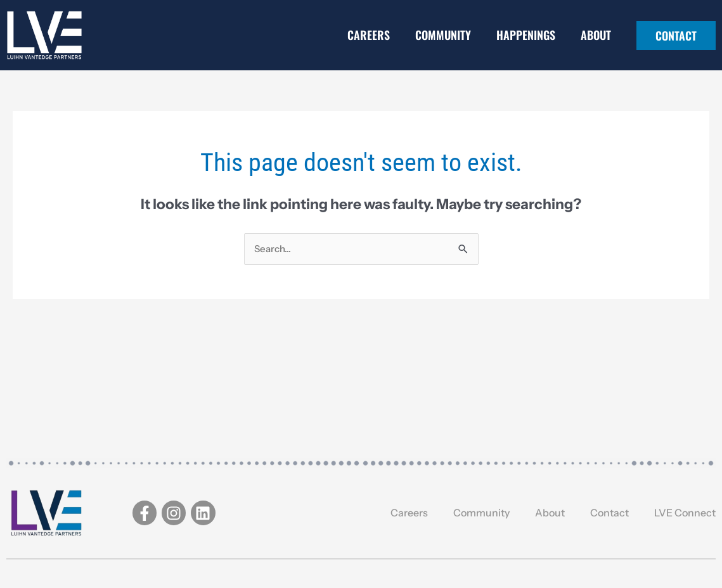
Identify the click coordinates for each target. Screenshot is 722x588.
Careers (369, 35)
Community (443, 35)
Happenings (526, 35)
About (596, 35)
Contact (609, 513)
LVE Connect (685, 513)
